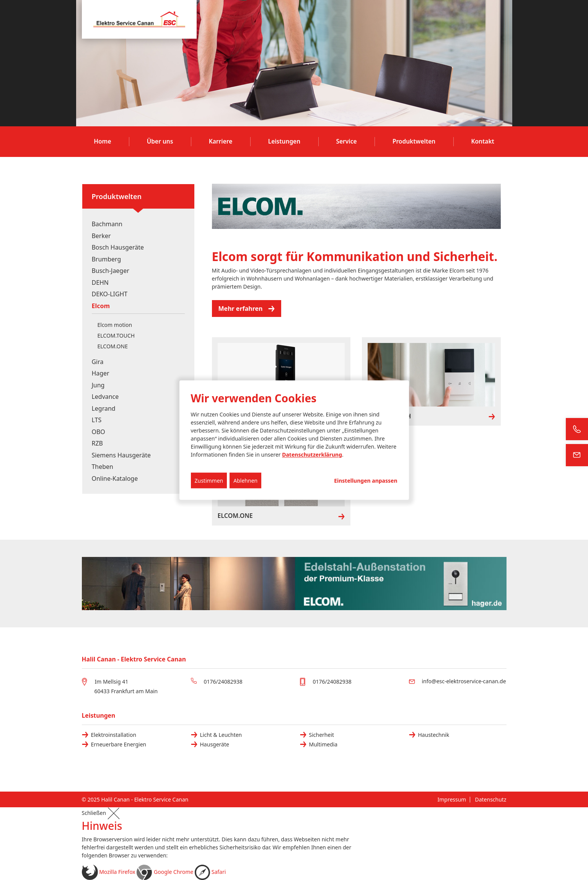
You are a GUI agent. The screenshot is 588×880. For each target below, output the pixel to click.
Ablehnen (245, 481)
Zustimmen (209, 481)
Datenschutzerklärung (312, 455)
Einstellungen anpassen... (366, 481)
